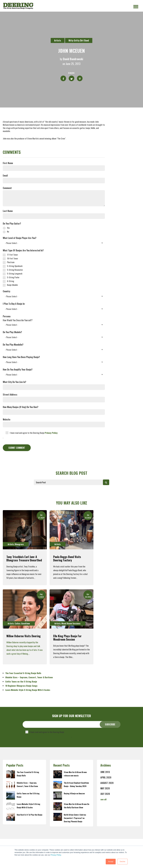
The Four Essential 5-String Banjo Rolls (23, 673)
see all (103, 799)
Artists (58, 40)
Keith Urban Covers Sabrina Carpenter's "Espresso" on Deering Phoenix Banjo (75, 818)
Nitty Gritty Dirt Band (79, 40)
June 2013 (105, 772)
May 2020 (105, 788)
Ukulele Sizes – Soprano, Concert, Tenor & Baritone (29, 677)
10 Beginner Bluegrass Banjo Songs (21, 686)
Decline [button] (122, 862)
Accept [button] (111, 862)
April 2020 (106, 777)
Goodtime (26, 623)
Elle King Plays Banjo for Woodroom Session (67, 638)
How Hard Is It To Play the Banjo (30, 815)
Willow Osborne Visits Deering (24, 636)
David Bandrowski (73, 59)
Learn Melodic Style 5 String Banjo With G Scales (28, 690)
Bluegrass (19, 544)
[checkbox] (54, 230)
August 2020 (107, 783)
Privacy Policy (56, 855)
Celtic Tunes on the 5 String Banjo (21, 681)
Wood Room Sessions (71, 623)
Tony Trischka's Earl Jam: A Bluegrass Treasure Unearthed (24, 558)
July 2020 (105, 794)
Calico (18, 623)
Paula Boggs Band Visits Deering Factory (67, 558)
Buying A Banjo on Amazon (74, 793)
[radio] (54, 228)
